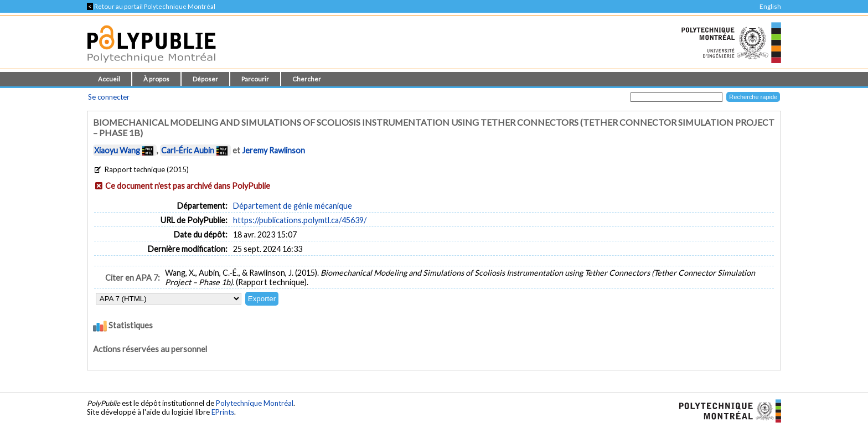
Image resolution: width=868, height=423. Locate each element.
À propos (156, 79)
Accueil (109, 79)
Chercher (307, 79)
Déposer (205, 79)
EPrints (223, 412)
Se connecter (109, 97)
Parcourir (255, 79)
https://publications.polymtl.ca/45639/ (300, 220)
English (770, 6)
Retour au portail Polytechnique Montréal (151, 6)
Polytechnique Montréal (255, 403)
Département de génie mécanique (293, 206)
